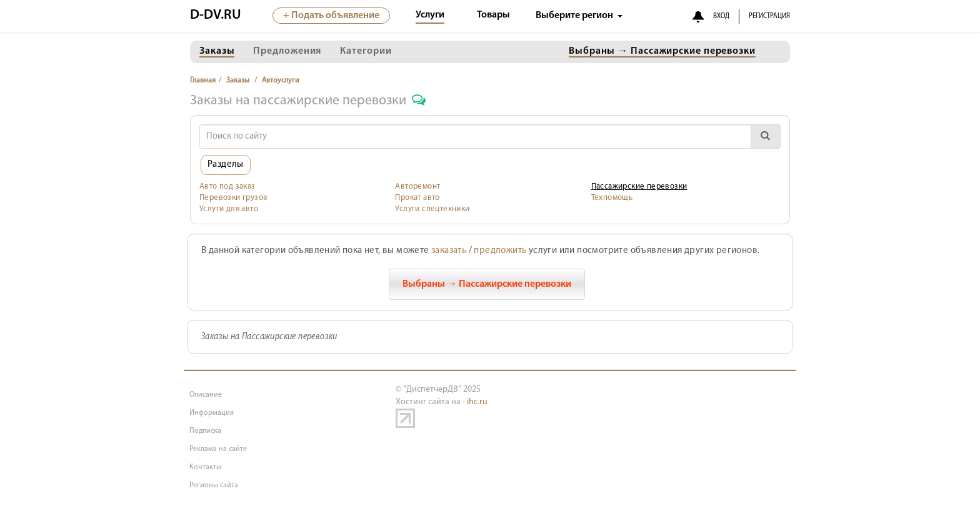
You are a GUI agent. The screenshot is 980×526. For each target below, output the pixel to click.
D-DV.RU (216, 15)
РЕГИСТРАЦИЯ (769, 16)
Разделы (226, 165)
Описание (206, 395)
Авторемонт (417, 186)
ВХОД (721, 16)
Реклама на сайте (218, 449)
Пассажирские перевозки (639, 186)
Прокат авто (417, 198)
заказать (449, 251)
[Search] (475, 136)
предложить (500, 251)
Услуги (430, 15)
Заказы (238, 81)
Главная (203, 81)
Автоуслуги (281, 81)
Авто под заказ (227, 186)
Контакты (205, 467)
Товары (493, 15)
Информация (212, 413)
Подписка (205, 431)
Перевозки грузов (233, 198)
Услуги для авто (229, 209)
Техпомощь (612, 198)
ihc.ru (477, 402)
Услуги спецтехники (432, 209)
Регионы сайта (214, 485)
